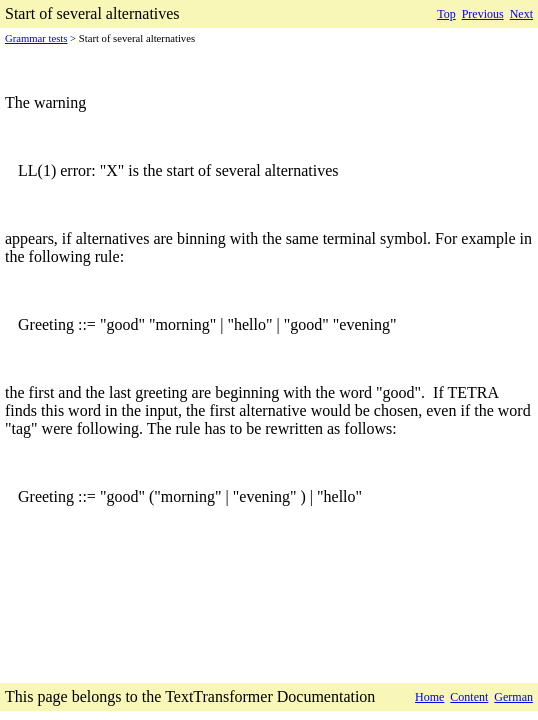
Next (521, 14)
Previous (483, 14)
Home (429, 697)
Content (469, 697)
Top (446, 14)
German (513, 697)
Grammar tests (36, 38)
